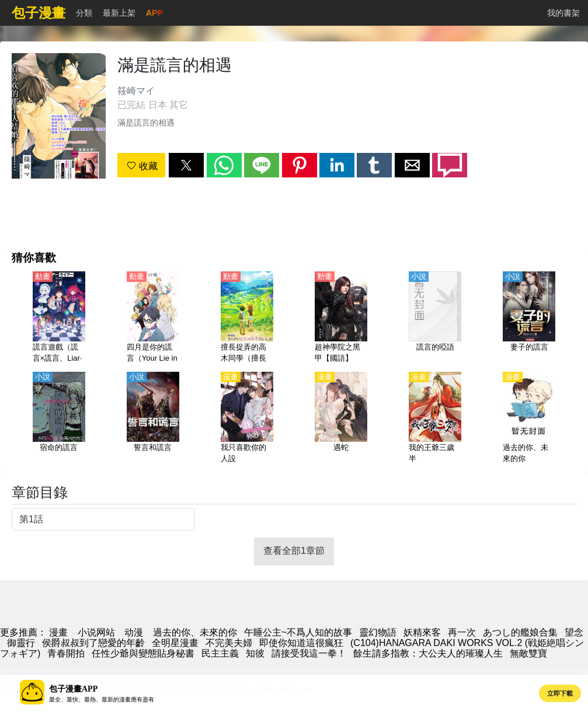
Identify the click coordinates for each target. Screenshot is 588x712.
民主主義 (220, 653)
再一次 (462, 632)
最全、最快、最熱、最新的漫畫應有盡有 (102, 699)
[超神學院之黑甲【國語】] (341, 318)
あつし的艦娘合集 (520, 632)
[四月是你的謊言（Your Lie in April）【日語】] (153, 318)
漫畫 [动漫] (58, 632)
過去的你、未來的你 (195, 632)
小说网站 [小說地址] (96, 632)
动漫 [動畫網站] (134, 632)
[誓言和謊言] (153, 418)
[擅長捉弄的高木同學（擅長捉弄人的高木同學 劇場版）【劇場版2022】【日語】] (247, 318)
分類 (84, 13)
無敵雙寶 (528, 653)
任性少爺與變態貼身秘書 (143, 653)
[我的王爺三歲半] (435, 418)
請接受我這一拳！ (309, 653)
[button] (186, 165)
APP (154, 13)
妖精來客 (422, 632)
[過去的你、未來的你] (529, 418)
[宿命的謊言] (59, 418)
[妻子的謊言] (529, 318)
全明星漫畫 (175, 643)
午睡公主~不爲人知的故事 (298, 632)
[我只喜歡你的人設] (247, 418)
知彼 (255, 653)
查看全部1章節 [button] (294, 551)
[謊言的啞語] (435, 318)
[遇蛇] (341, 418)
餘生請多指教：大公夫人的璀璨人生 (428, 653)
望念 (574, 632)
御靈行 (21, 643)
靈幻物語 (378, 632)
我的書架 (563, 13)
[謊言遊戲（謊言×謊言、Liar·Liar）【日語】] (59, 318)
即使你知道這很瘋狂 (301, 643)
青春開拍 (66, 653)
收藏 (142, 166)
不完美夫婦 (229, 643)
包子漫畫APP (73, 689)
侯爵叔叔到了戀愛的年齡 (93, 643)
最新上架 (119, 13)
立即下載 (560, 693)
